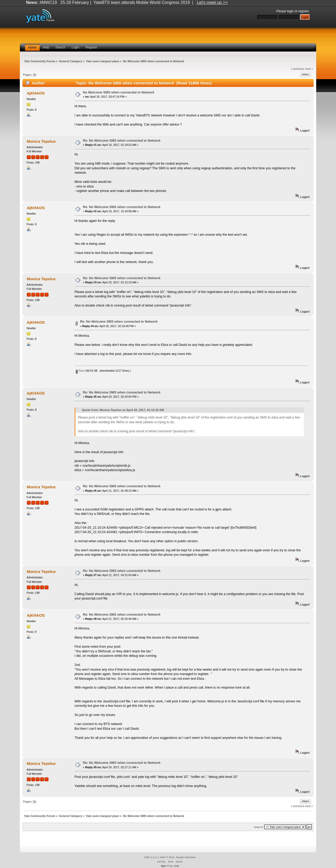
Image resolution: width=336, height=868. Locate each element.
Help (46, 47)
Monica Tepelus (41, 141)
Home (32, 47)
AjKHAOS (36, 93)
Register (91, 47)
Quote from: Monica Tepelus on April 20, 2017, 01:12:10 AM (123, 410)
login (290, 11)
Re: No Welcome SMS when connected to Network (122, 141)
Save (80, 371)
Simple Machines (186, 857)
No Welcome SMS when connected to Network (119, 92)
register (303, 11)
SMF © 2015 (167, 857)
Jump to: (258, 827)
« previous (297, 69)
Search (60, 47)
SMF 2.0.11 (151, 857)
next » (309, 69)
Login (75, 47)
